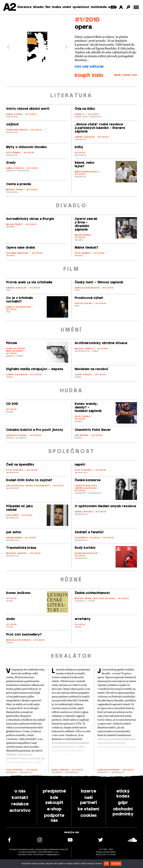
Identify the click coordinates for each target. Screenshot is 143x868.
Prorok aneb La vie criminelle (29, 282)
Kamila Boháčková (87, 288)
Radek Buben (14, 538)
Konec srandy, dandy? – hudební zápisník (88, 407)
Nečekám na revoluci (91, 369)
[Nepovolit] (139, 864)
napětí (80, 465)
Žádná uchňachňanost (92, 593)
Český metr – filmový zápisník (99, 282)
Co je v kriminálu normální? (20, 300)
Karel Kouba (14, 114)
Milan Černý (14, 225)
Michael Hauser (16, 553)
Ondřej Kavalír (85, 137)
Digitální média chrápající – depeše (35, 369)
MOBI (117, 75)
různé (9, 601)
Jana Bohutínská (108, 770)
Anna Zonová (15, 168)
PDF (135, 75)
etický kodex (123, 794)
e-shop (54, 809)
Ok (106, 863)
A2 (9, 8)
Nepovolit (116, 863)
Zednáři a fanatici (89, 532)
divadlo (38, 7)
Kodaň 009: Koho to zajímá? (29, 480)
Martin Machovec (87, 172)
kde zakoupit (54, 800)
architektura (82, 351)
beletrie (11, 171)
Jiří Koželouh (15, 486)
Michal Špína (15, 190)
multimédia (99, 7)
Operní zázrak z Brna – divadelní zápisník (86, 224)
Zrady (11, 163)
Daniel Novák (83, 512)
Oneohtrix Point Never (93, 430)
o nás (20, 791)
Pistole (12, 343)
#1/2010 (87, 20)
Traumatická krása (21, 548)
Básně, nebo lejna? (84, 164)
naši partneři (89, 800)
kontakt (20, 798)
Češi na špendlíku (20, 465)
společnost (81, 7)
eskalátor (12, 772)
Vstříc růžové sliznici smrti (28, 109)
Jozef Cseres (83, 375)
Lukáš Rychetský (86, 486)
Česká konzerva (88, 480)
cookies (89, 816)
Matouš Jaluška (104, 599)
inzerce (88, 791)
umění (67, 7)
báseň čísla (81, 117)
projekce (21, 438)
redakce (20, 804)
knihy (79, 147)
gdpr (123, 803)
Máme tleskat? (86, 248)
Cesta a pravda (18, 184)
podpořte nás (54, 818)
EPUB (127, 75)
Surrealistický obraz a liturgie (30, 219)
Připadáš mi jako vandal (19, 508)
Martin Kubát (15, 351)
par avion (14, 532)
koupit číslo (89, 75)
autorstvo (20, 811)
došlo (11, 619)
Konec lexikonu (18, 593)
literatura (24, 7)
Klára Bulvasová (86, 553)
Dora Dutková (16, 349)
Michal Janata (84, 349)
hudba (56, 7)
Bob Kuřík (12, 515)
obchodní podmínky (123, 812)
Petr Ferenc (83, 417)
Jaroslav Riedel (17, 436)
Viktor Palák (83, 304)
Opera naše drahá (20, 248)
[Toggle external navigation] (136, 7)
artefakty (83, 619)
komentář (80, 493)
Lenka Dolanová (17, 375)
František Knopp (17, 130)
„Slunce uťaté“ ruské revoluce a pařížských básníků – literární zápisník (100, 128)
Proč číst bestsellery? (24, 635)
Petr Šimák (13, 153)
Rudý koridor (85, 548)
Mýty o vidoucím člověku (26, 147)
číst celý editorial (89, 67)
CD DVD (12, 404)
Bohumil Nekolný (17, 253)
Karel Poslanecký (38, 486)
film (48, 7)
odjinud (12, 124)
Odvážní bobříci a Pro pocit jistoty (35, 430)
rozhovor (80, 601)
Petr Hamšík (83, 253)
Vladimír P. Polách (87, 538)
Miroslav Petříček (18, 640)
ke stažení (88, 809)
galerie (10, 356)
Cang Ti (80, 114)
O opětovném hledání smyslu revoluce (105, 506)
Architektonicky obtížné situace (101, 343)
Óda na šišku (85, 109)
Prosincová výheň (89, 298)
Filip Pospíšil (15, 470)
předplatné (54, 791)
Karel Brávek (60, 770)
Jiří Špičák (82, 436)
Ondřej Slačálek (86, 488)
